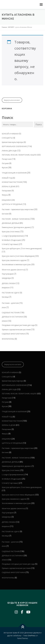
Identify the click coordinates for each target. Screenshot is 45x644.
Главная (4, 27)
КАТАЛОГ (11, 27)
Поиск (7, 118)
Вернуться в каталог (12, 100)
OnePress (32, 636)
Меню (41, 5)
